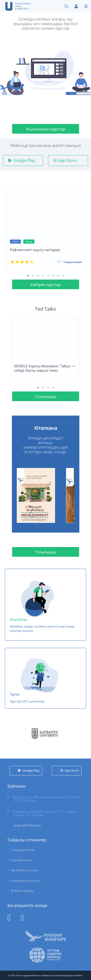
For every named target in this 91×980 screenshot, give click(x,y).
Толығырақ (45, 397)
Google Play (24, 160)
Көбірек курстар (45, 285)
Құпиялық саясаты (25, 870)
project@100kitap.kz (27, 825)
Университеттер (23, 850)
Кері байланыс (22, 860)
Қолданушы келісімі (25, 881)
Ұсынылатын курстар (46, 129)
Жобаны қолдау (22, 891)
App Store (67, 160)
